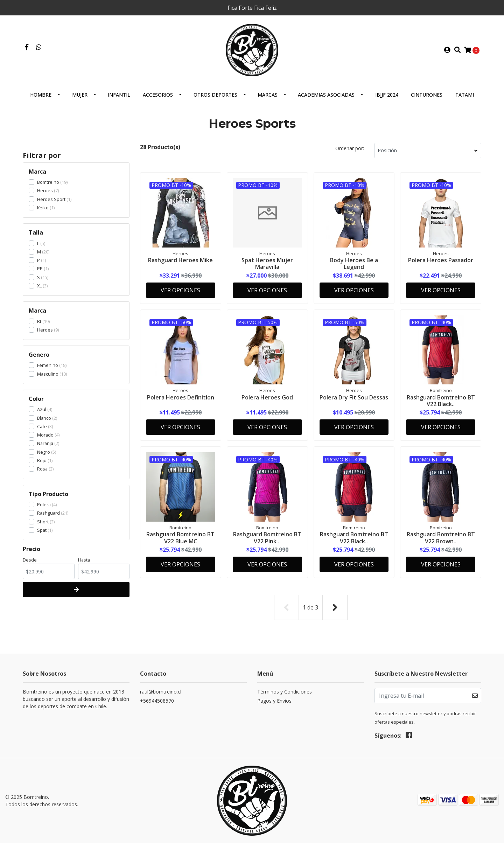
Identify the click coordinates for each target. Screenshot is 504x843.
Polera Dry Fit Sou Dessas (354, 397)
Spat (42, 530)
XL (39, 286)
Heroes (45, 190)
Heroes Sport (51, 199)
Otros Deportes (215, 95)
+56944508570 (157, 701)
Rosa (42, 469)
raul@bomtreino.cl (161, 692)
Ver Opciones (180, 290)
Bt (39, 321)
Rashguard (48, 513)
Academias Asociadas (326, 95)
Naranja (45, 443)
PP (40, 269)
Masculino (48, 374)
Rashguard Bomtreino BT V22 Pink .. (267, 538)
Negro (44, 452)
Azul (42, 409)
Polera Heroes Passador (441, 260)
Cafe (42, 426)
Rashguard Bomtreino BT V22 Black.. (441, 401)
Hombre (41, 95)
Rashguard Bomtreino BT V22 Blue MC (180, 538)
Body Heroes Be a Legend (354, 263)
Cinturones (427, 95)
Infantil (119, 95)
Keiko (43, 208)
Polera (44, 504)
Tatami (465, 95)
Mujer (80, 95)
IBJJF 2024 (387, 95)
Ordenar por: (350, 148)
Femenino (48, 365)
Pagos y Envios (274, 701)
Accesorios (158, 95)
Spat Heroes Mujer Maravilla (267, 263)
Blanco (44, 418)
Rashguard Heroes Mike (180, 260)
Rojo (42, 460)
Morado (45, 435)
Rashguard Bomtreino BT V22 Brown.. (441, 538)
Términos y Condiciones (285, 692)
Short (43, 522)
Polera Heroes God (267, 397)
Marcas (268, 95)
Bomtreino (48, 182)
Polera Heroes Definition (181, 397)
